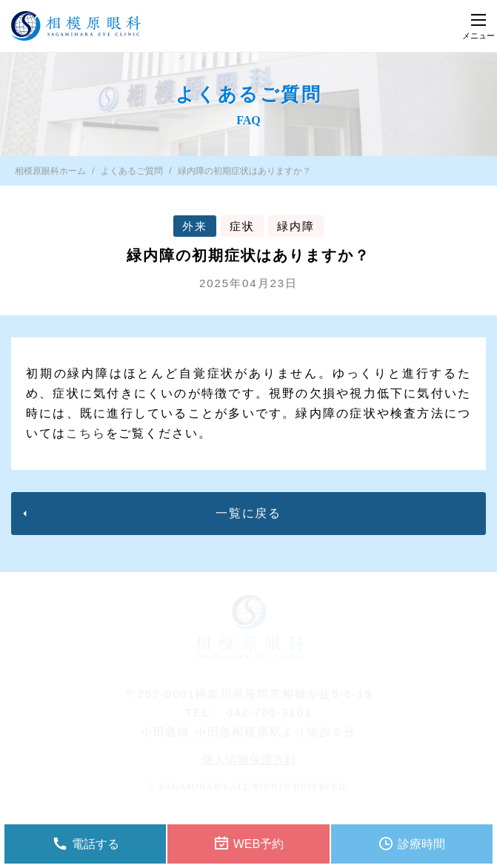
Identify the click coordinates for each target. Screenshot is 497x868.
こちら (86, 433)
